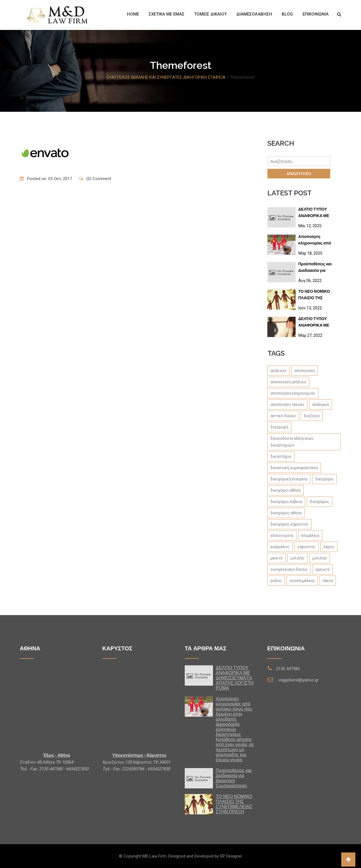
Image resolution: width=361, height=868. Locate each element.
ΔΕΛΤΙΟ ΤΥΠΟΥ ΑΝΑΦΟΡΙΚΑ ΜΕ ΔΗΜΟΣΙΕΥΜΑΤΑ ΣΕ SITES (317, 323)
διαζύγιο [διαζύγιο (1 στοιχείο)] (312, 416)
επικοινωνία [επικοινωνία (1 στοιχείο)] (282, 535)
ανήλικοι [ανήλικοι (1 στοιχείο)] (279, 371)
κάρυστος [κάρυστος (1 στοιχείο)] (307, 547)
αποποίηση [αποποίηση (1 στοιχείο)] (305, 371)
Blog (287, 14)
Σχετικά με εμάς (167, 14)
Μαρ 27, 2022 (310, 335)
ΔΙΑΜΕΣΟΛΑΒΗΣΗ (254, 14)
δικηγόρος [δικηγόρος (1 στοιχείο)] (320, 502)
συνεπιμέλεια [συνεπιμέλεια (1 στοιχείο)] (302, 581)
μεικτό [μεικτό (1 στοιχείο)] (277, 558)
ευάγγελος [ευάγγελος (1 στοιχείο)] (280, 547)
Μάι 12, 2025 (310, 226)
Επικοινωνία (316, 14)
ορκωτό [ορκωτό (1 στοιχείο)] (323, 569)
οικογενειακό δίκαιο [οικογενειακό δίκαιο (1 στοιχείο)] (289, 569)
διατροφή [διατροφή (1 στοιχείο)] (279, 427)
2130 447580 (288, 669)
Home (133, 14)
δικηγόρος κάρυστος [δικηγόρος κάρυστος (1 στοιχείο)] (290, 524)
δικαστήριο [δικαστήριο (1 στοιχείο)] (281, 456)
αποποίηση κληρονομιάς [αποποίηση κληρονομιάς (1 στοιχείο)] (293, 393)
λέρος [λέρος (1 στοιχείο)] (329, 547)
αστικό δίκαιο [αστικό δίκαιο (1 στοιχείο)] (283, 416)
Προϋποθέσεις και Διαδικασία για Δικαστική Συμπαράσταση (315, 268)
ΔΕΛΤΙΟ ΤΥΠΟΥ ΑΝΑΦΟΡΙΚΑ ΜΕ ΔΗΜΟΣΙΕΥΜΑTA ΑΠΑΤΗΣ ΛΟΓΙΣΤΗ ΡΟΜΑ (315, 214)
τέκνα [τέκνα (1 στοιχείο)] (328, 581)
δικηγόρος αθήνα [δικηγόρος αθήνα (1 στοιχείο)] (286, 513)
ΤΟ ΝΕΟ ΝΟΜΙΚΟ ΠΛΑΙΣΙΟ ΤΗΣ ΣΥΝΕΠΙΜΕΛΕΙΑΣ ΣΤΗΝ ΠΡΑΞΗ (314, 296)
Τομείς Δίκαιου (210, 14)
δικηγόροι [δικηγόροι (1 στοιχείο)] (324, 479)
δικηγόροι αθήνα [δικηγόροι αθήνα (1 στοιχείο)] (286, 490)
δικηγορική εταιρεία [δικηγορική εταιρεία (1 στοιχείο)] (289, 479)
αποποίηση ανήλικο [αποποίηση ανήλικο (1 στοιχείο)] (288, 382)
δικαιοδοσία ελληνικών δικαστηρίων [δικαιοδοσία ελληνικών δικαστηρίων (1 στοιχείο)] (292, 442)
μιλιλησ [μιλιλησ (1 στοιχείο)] (320, 558)
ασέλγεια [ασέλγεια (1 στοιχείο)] (321, 405)
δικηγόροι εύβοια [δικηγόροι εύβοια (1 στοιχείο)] (286, 502)
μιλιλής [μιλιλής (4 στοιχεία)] (298, 558)
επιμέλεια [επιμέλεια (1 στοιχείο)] (310, 535)
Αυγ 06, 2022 (310, 281)
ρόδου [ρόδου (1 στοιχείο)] (276, 581)
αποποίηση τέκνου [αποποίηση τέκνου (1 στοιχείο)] (287, 405)
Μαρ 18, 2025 (310, 253)
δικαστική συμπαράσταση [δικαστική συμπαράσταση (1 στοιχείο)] (294, 468)
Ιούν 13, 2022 (310, 308)
